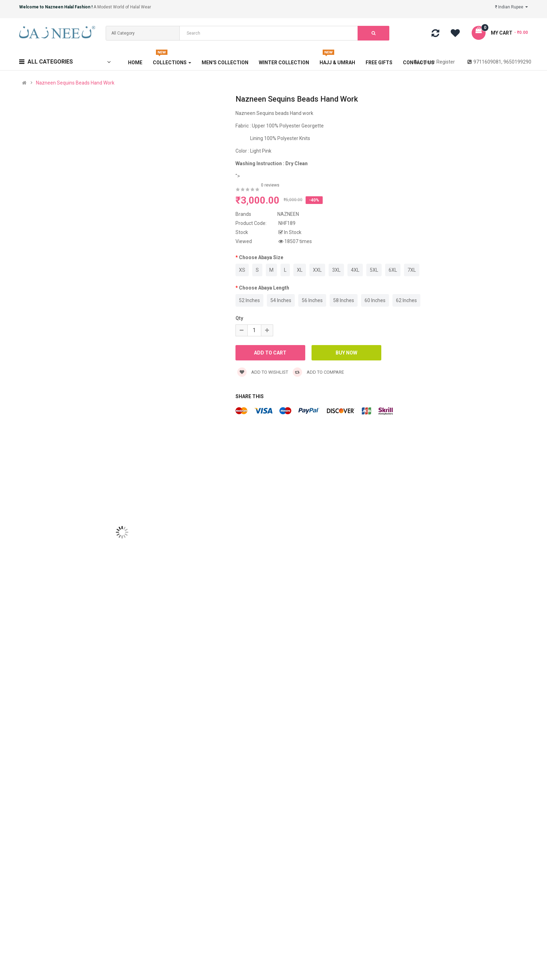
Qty (239, 318)
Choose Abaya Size (261, 257)
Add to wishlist (263, 372)
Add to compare (318, 372)
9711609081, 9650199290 (499, 62)
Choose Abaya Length (264, 288)
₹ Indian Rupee (511, 7)
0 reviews (270, 185)
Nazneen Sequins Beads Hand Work (75, 83)
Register (446, 62)
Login (424, 62)
